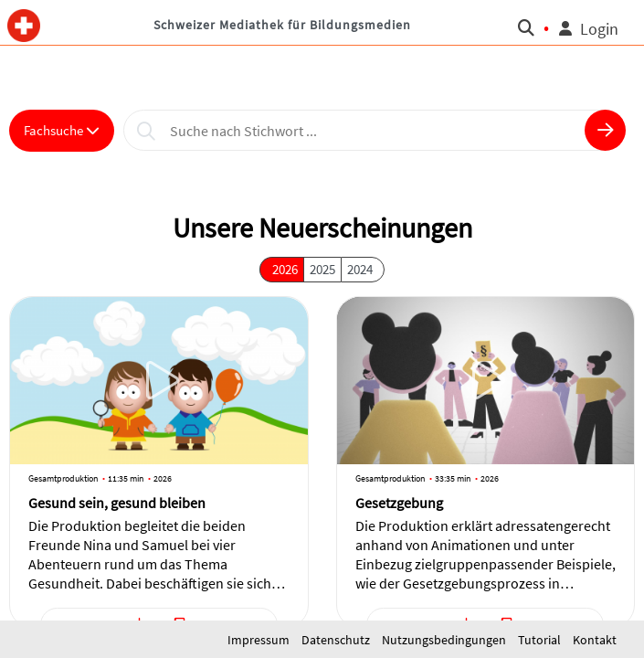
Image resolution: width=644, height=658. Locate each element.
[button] (25, 23)
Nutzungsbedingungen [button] (445, 640)
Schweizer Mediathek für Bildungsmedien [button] (282, 25)
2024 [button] (360, 269)
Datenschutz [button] (337, 640)
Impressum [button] (260, 640)
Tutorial (541, 640)
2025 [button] (322, 269)
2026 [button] (285, 269)
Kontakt (595, 640)
